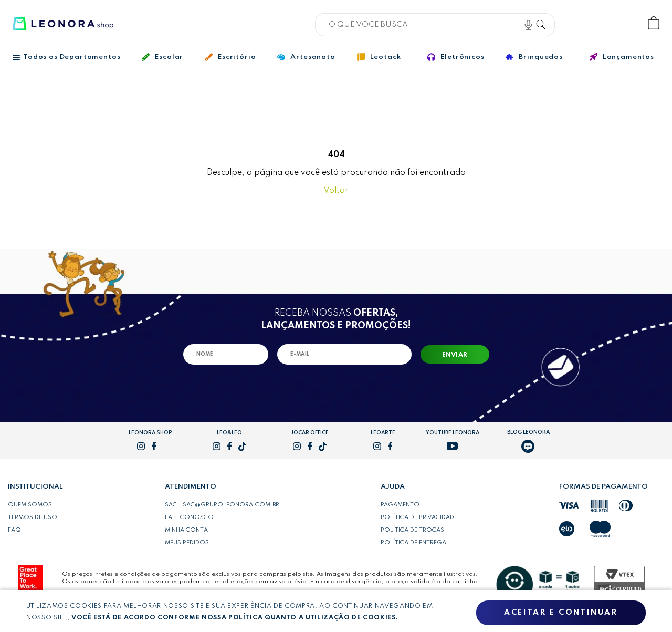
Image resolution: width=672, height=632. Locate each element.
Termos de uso (33, 517)
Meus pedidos (187, 543)
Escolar (162, 57)
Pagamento (400, 505)
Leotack (379, 57)
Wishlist (619, 23)
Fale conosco (189, 517)
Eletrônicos (456, 57)
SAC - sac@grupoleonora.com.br (222, 505)
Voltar (336, 191)
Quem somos (30, 505)
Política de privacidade (419, 517)
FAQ (14, 530)
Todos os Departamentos (66, 57)
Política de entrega (413, 543)
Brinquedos (534, 57)
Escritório (230, 57)
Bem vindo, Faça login (584, 23)
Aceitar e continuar (561, 613)
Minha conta (186, 530)
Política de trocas (412, 530)
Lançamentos (622, 57)
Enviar (455, 355)
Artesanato (306, 57)
